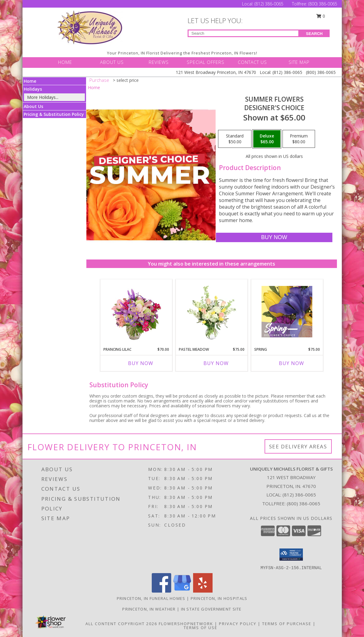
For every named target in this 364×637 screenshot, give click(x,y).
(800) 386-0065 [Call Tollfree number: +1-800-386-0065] (323, 4)
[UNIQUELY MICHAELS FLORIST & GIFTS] (90, 28)
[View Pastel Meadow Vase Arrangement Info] (211, 312)
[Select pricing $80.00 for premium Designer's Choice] (299, 139)
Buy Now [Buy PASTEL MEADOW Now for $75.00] (216, 363)
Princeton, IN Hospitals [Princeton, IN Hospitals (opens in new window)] (219, 598)
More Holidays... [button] (43, 97)
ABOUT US (112, 62)
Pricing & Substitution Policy (54, 114)
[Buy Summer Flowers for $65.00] (274, 237)
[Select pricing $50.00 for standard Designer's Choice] (235, 139)
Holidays (33, 89)
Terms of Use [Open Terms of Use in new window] (201, 628)
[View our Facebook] (161, 591)
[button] (291, 555)
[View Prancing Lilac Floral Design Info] (136, 312)
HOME (65, 62)
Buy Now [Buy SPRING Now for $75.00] (291, 363)
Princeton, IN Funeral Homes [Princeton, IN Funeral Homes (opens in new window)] (151, 598)
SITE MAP (299, 62)
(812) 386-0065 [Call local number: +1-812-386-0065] (299, 495)
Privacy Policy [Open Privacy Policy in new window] (238, 624)
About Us (33, 106)
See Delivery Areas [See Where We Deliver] (298, 446)
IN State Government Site (211, 609)
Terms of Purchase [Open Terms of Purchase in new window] (287, 624)
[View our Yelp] (203, 591)
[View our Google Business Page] (182, 591)
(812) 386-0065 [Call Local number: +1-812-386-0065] (270, 4)
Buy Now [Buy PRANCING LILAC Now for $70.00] (141, 363)
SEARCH (314, 34)
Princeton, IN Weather (149, 609)
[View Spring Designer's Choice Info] (287, 312)
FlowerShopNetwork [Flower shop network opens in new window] (186, 624)
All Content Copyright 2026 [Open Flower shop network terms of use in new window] (121, 624)
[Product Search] (243, 33)
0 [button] (321, 16)
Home (30, 81)
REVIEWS (159, 62)
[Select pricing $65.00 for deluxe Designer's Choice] (267, 139)
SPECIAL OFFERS (206, 62)
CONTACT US (252, 62)
